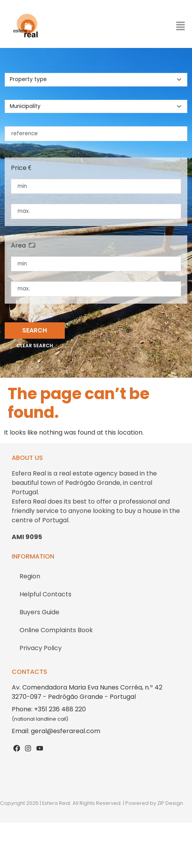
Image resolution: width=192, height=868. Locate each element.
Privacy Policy (41, 648)
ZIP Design (170, 803)
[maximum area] (96, 289)
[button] (180, 26)
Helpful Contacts (45, 594)
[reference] (96, 134)
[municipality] (96, 106)
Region (30, 576)
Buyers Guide (39, 612)
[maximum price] (96, 211)
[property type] (96, 80)
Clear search (35, 346)
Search (35, 330)
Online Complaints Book (56, 630)
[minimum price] (96, 186)
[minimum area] (96, 264)
